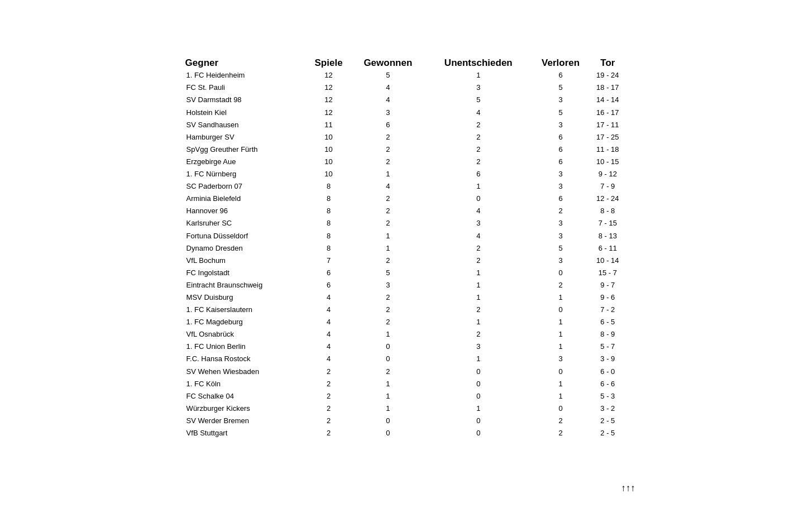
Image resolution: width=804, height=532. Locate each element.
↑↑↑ (628, 488)
